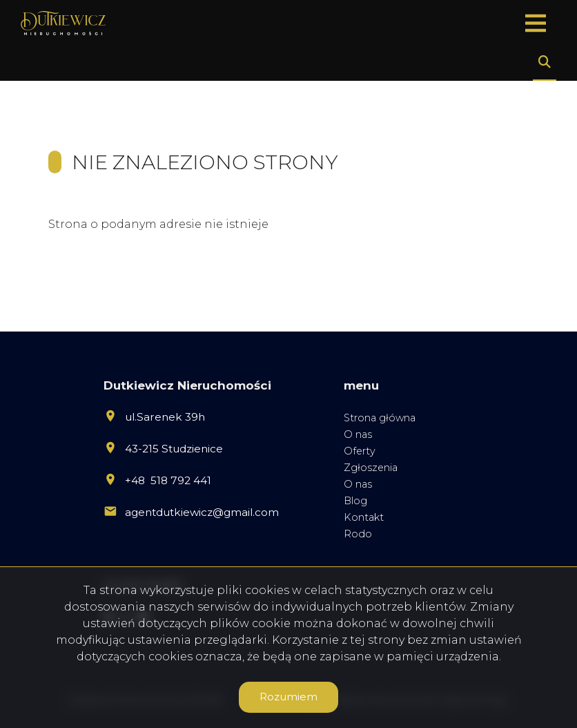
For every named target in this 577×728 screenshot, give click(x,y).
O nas (358, 434)
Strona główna (380, 418)
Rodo (358, 534)
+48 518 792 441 (168, 480)
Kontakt (364, 517)
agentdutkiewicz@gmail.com (202, 512)
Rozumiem (288, 697)
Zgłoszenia (371, 468)
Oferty (360, 451)
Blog (355, 501)
